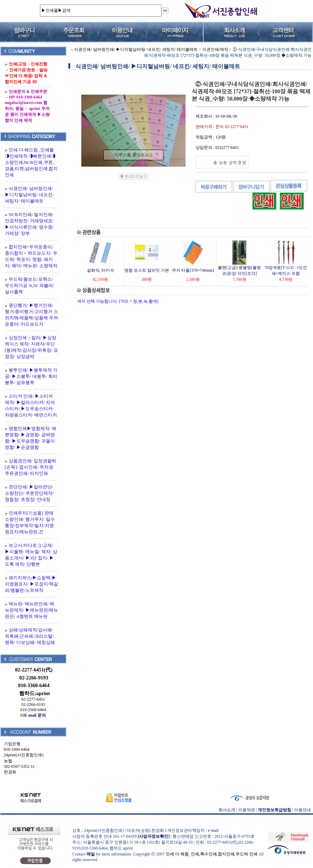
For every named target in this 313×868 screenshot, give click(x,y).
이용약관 (247, 810)
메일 (91, 854)
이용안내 (303, 810)
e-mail (213, 830)
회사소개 (227, 810)
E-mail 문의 (33, 715)
